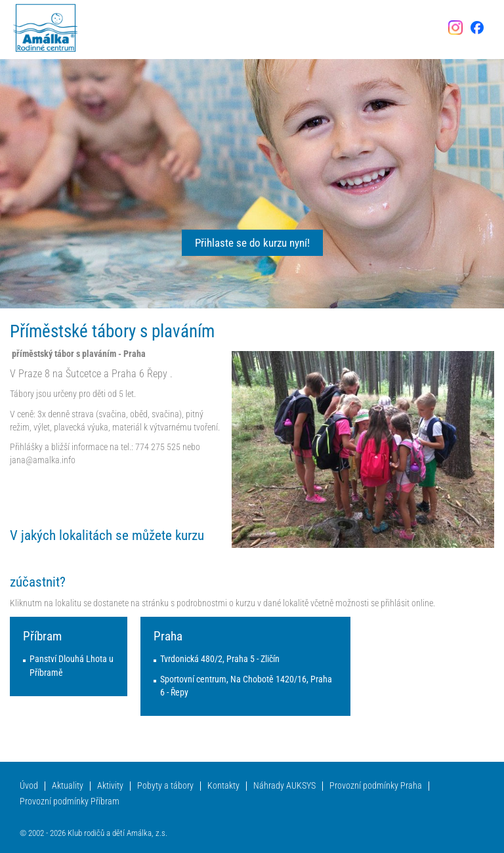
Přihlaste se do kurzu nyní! (252, 243)
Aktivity (110, 786)
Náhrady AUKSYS (284, 786)
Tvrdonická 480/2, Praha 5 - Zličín (220, 659)
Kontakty (223, 786)
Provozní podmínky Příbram (70, 801)
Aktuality (68, 786)
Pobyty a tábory (165, 786)
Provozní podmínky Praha (376, 786)
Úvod (29, 786)
